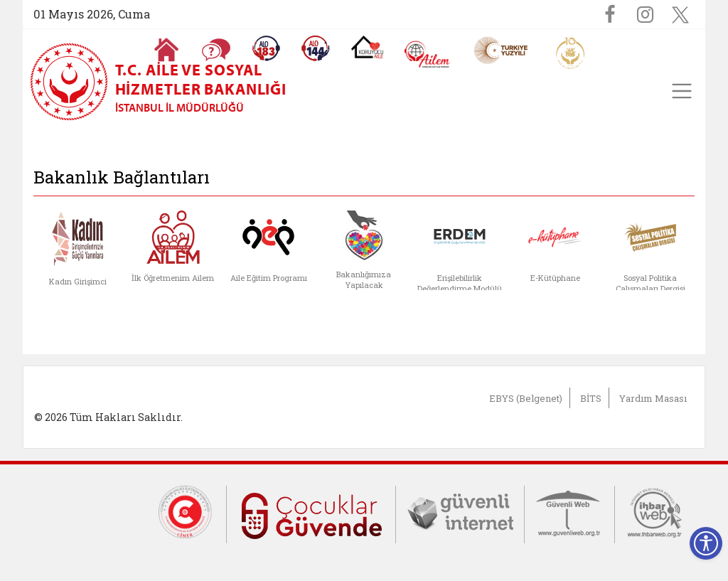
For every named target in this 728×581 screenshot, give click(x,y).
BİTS (591, 398)
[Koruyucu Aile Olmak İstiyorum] (367, 47)
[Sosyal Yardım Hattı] (316, 48)
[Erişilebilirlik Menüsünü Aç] (706, 543)
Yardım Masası (653, 398)
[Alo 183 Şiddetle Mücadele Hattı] (266, 48)
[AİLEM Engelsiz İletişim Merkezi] (428, 54)
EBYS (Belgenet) (526, 398)
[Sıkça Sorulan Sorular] (216, 50)
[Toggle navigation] (682, 91)
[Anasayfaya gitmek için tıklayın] (166, 50)
